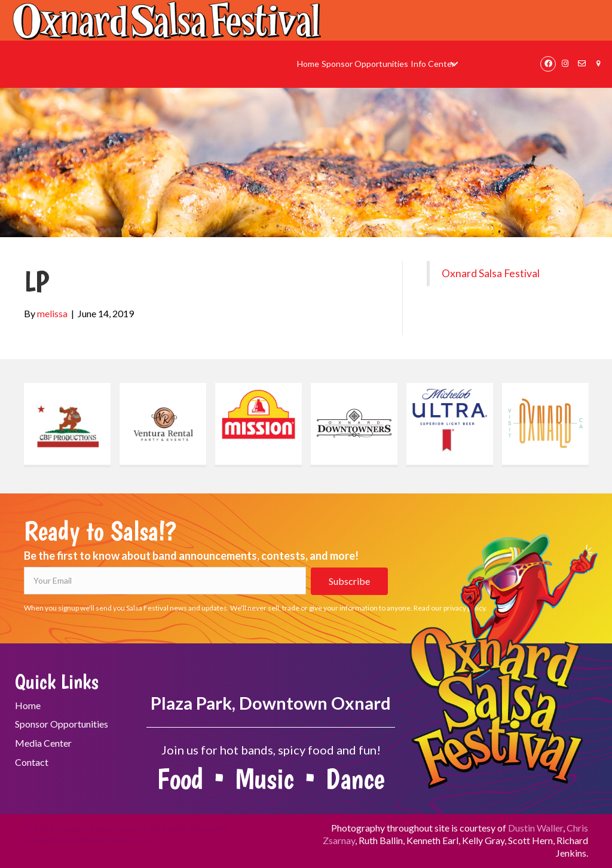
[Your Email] (165, 581)
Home (28, 705)
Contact (32, 762)
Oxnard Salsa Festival (491, 273)
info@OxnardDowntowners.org (89, 840)
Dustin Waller (535, 828)
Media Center (43, 743)
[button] (455, 64)
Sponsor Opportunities (62, 724)
